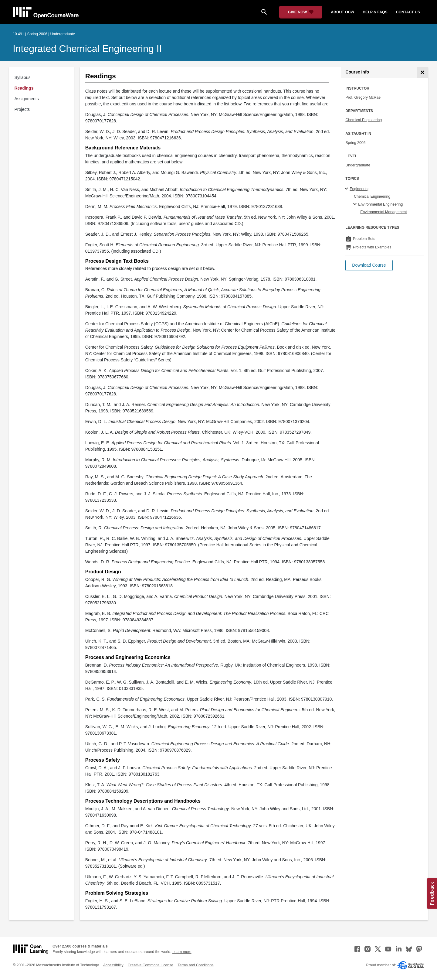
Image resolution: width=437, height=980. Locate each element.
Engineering (359, 189)
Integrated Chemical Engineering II (87, 49)
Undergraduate (358, 165)
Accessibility (113, 965)
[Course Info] (423, 72)
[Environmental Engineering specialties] (356, 204)
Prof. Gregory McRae (363, 97)
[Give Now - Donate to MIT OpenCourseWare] (301, 12)
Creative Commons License (151, 965)
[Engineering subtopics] (347, 189)
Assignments (27, 99)
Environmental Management (383, 212)
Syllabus (23, 77)
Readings (24, 88)
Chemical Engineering (364, 120)
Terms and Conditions (195, 965)
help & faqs (375, 12)
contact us (408, 12)
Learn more (182, 952)
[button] (369, 265)
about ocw (342, 12)
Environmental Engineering (380, 204)
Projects (22, 109)
